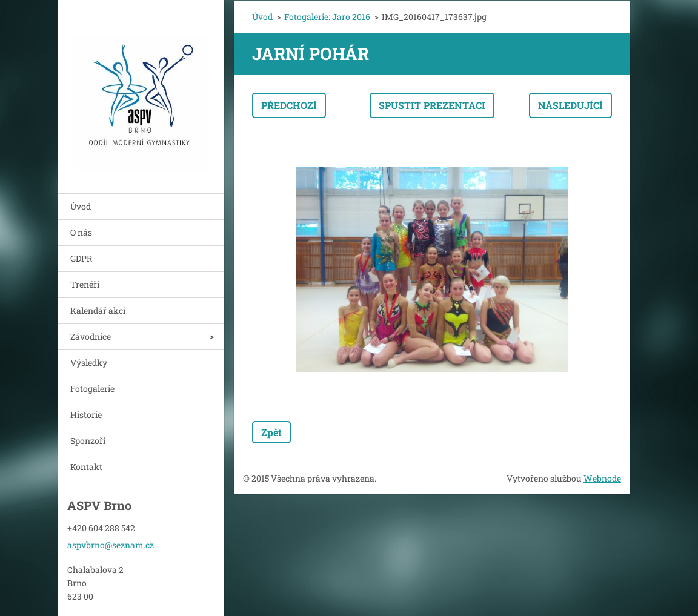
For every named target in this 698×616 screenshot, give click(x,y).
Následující (570, 105)
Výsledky (89, 363)
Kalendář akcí (98, 310)
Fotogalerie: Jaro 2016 (327, 17)
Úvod (81, 206)
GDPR (81, 258)
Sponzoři (88, 441)
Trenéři (85, 284)
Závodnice (91, 336)
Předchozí (289, 105)
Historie (86, 415)
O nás (81, 232)
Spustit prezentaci (432, 105)
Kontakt (86, 467)
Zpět (271, 432)
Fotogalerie (92, 389)
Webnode (602, 478)
